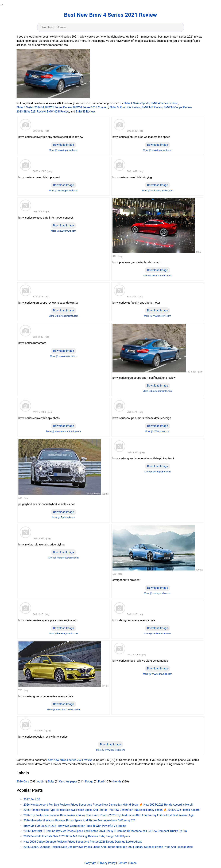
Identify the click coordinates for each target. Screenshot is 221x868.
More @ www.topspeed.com (63, 150)
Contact (122, 863)
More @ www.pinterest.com (110, 750)
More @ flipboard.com (64, 517)
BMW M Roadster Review (125, 107)
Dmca (133, 863)
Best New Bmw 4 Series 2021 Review (110, 15)
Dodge (89, 781)
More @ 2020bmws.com (63, 231)
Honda (117, 781)
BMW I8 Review (85, 112)
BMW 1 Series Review (58, 107)
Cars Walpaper (68, 781)
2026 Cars (23, 781)
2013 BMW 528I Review (31, 112)
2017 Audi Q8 (32, 799)
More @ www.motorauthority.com (63, 431)
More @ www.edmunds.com (158, 674)
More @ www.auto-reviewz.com (63, 710)
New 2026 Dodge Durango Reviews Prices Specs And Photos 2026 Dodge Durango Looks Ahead (83, 842)
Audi (40, 781)
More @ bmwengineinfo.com (63, 316)
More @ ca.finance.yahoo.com (158, 190)
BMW (51, 781)
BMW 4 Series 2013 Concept (91, 107)
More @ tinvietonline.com (158, 634)
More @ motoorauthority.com (64, 558)
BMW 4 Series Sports (137, 103)
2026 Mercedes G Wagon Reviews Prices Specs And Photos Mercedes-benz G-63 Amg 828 (80, 820)
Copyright (90, 863)
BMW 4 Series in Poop (164, 103)
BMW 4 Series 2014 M (30, 107)
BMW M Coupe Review (178, 107)
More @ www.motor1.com (158, 316)
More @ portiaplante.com (158, 472)
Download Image (64, 145)
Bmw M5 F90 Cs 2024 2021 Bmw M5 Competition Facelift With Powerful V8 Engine (75, 826)
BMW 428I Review (58, 112)
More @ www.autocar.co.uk (157, 276)
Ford (101, 781)
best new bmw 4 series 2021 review (70, 760)
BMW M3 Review (152, 107)
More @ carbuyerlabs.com (158, 593)
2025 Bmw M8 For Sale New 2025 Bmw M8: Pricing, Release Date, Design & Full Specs (77, 836)
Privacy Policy (107, 863)
